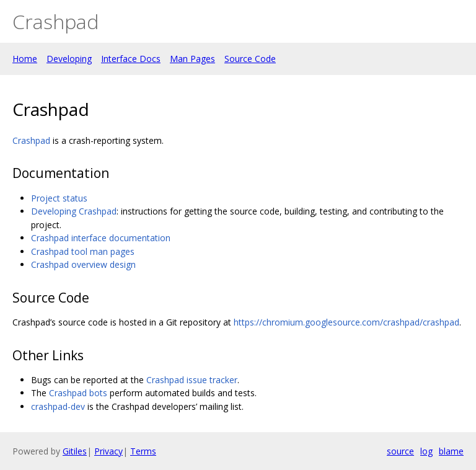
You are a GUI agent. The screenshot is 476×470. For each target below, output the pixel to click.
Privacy (108, 451)
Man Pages (192, 59)
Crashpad (31, 140)
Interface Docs (131, 59)
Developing (69, 59)
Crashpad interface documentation (101, 238)
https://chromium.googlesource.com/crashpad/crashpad (346, 322)
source (400, 451)
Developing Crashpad (74, 211)
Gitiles (75, 451)
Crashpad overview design (83, 264)
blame (451, 451)
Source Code (250, 59)
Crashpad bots (78, 393)
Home (25, 59)
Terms (143, 451)
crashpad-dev (58, 406)
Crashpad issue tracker (192, 380)
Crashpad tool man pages (83, 251)
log (426, 451)
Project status (59, 198)
